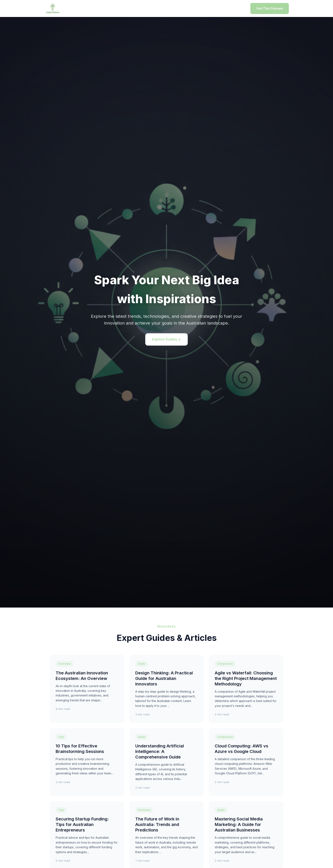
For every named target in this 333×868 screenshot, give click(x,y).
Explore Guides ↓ (166, 339)
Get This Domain (270, 8)
